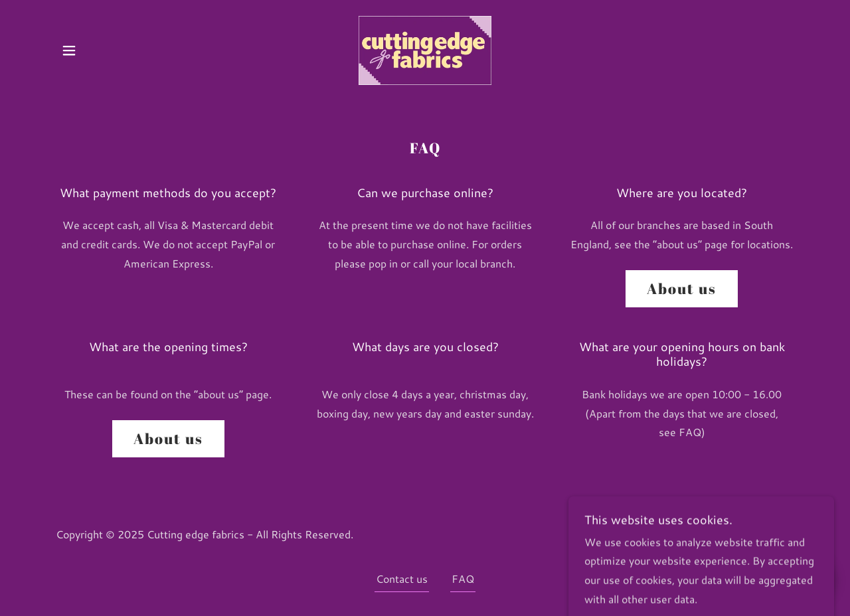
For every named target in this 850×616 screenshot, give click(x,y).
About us (682, 288)
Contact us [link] (402, 578)
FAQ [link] (463, 578)
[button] (69, 50)
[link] (425, 49)
